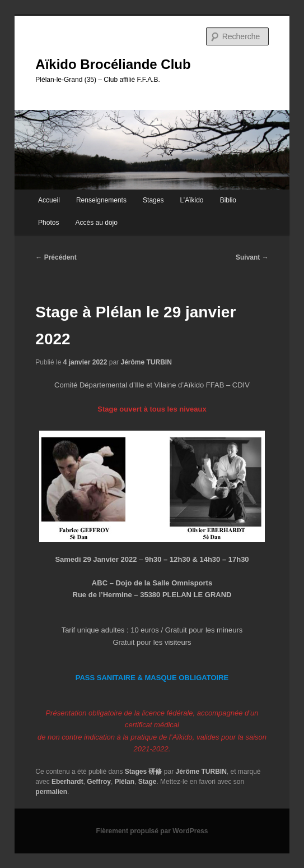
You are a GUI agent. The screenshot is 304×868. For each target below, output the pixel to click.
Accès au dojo (97, 223)
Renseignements (101, 200)
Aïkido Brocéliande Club (113, 64)
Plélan (125, 782)
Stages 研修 (144, 772)
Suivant (252, 257)
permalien (51, 792)
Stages (153, 200)
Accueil (49, 200)
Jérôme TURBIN (146, 362)
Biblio (228, 200)
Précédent (56, 257)
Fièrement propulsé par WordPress (152, 831)
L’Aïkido (192, 200)
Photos (48, 223)
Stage (148, 782)
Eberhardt (67, 782)
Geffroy (99, 782)
